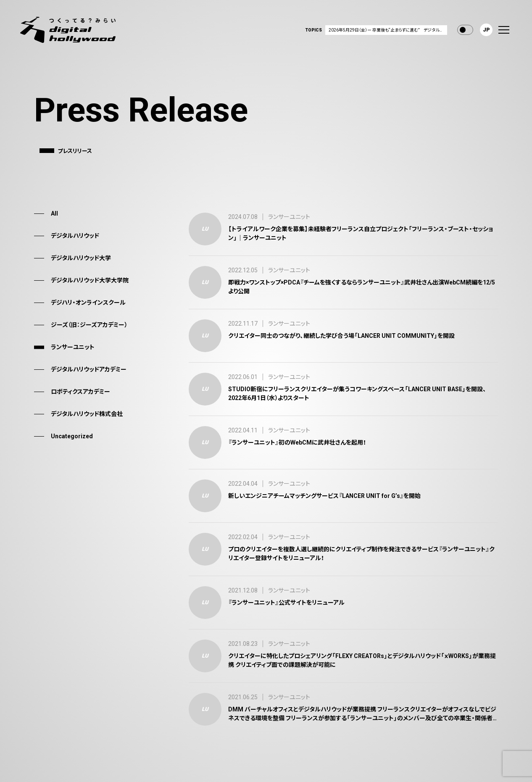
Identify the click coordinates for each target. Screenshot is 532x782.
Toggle (465, 30)
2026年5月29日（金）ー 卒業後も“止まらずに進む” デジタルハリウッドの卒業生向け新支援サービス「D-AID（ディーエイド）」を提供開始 (388, 30)
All (54, 213)
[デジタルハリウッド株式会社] (68, 30)
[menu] (504, 30)
